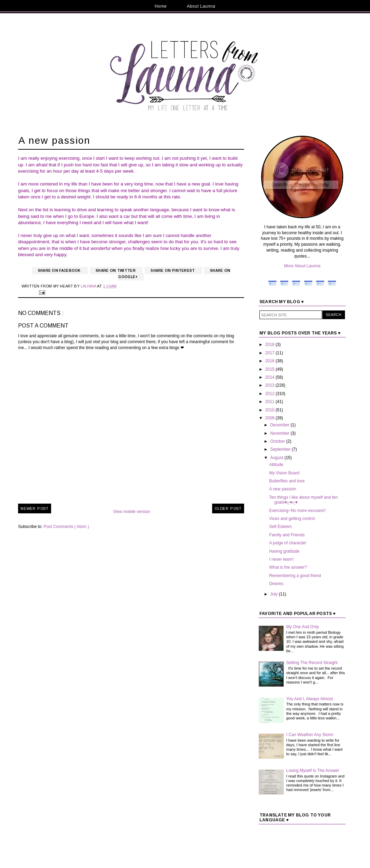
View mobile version (132, 512)
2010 (271, 410)
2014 (271, 377)
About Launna (201, 6)
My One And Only (303, 627)
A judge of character (288, 543)
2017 (271, 353)
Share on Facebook (60, 271)
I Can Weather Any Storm (310, 735)
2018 (271, 345)
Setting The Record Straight (312, 663)
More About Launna (302, 266)
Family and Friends (287, 535)
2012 (271, 394)
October (278, 441)
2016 (271, 361)
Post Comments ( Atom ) (66, 527)
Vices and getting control (292, 519)
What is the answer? (288, 567)
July (275, 594)
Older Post (228, 508)
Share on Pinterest (173, 271)
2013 (271, 385)
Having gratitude (284, 551)
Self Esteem (280, 527)
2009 (271, 418)
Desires (276, 584)
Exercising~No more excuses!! (297, 511)
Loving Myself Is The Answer (313, 771)
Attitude (276, 465)
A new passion (283, 489)
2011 (271, 402)
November (280, 433)
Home (161, 6)
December (280, 425)
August (277, 458)
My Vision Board (284, 473)
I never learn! (281, 559)
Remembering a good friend (295, 576)
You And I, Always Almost (309, 699)
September (281, 449)
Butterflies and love (287, 481)
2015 (271, 369)
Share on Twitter (116, 271)
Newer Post (35, 508)
